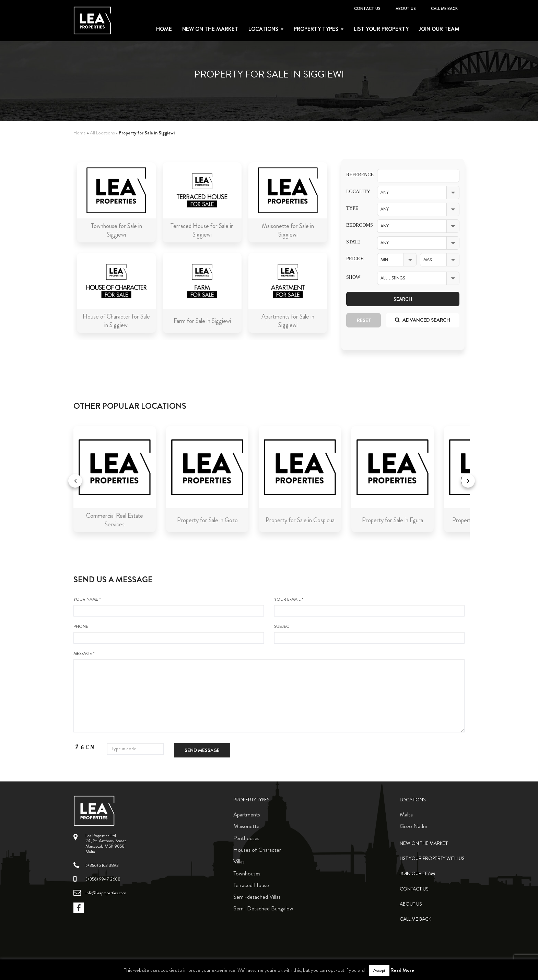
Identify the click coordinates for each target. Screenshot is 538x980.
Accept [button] (379, 970)
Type (352, 208)
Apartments (247, 814)
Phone (169, 634)
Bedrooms (356, 225)
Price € (355, 259)
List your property (381, 29)
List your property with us (432, 858)
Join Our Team (439, 29)
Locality (356, 192)
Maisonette (246, 826)
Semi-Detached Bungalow (263, 908)
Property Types (252, 800)
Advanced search (423, 320)
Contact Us (367, 9)
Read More (402, 970)
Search (403, 299)
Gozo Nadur (414, 826)
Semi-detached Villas (257, 897)
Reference (356, 175)
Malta (406, 814)
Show (353, 277)
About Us (406, 9)
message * (269, 692)
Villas (239, 861)
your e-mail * (369, 607)
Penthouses (246, 838)
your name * (169, 607)
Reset (364, 320)
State (353, 242)
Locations (263, 29)
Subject (369, 634)
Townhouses (247, 873)
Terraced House (251, 885)
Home (164, 29)
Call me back (444, 9)
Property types (316, 29)
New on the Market (210, 29)
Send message (202, 750)
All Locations (102, 133)
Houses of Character (257, 850)
